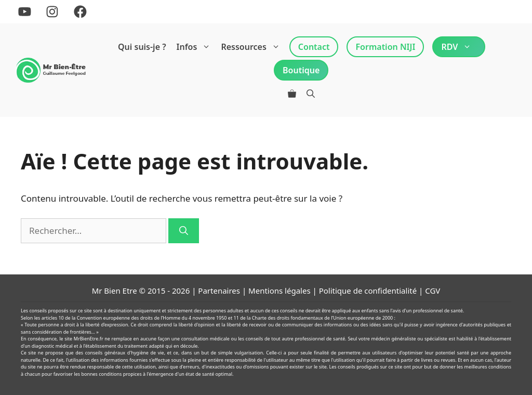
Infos (196, 47)
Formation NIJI (385, 47)
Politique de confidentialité (368, 291)
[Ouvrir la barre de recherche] (311, 94)
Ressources (253, 47)
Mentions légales (280, 291)
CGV (433, 291)
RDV (459, 47)
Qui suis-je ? (142, 47)
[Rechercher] (184, 231)
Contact (314, 47)
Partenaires (219, 291)
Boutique (301, 70)
